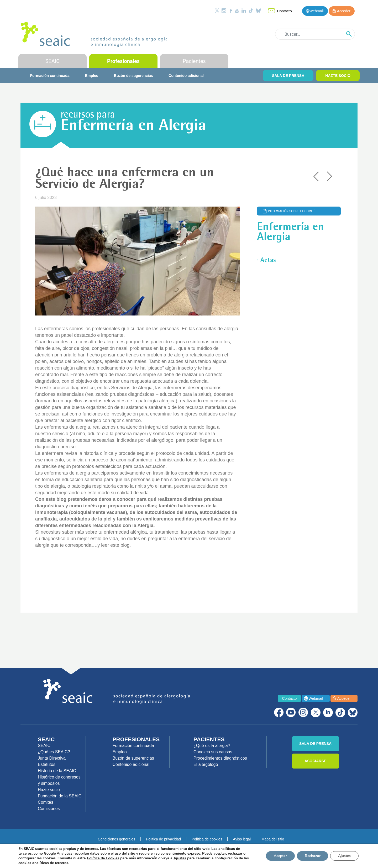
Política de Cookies (103, 858)
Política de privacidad (163, 839)
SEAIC (53, 61)
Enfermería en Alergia (133, 127)
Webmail (316, 11)
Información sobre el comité (292, 211)
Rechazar (312, 856)
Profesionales (123, 61)
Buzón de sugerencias (133, 76)
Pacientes (194, 61)
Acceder (344, 11)
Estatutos (47, 764)
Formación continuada (50, 76)
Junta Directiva (52, 758)
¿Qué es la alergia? (212, 746)
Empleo (92, 76)
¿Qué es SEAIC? (54, 752)
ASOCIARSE (315, 761)
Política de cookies (207, 839)
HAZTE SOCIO (338, 76)
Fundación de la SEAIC (60, 796)
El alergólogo (206, 764)
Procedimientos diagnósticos (220, 758)
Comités (46, 802)
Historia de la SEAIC (57, 771)
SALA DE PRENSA (288, 76)
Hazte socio (49, 790)
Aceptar (280, 856)
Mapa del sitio (273, 839)
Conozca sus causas (213, 752)
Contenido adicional (186, 76)
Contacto (284, 11)
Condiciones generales (117, 839)
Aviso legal (242, 839)
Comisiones (49, 809)
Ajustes (344, 856)
